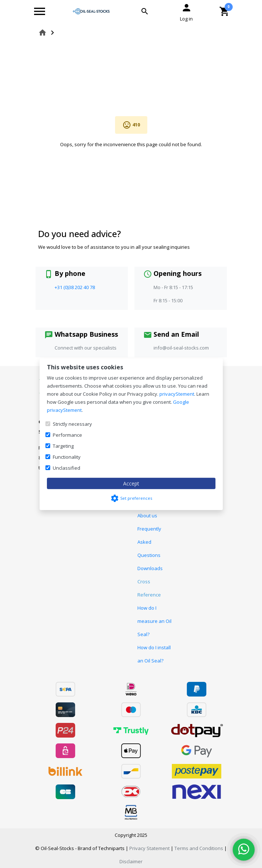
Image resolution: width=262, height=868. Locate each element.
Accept (131, 483)
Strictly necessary (72, 424)
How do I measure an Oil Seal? (154, 621)
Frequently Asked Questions (149, 542)
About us (147, 516)
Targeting (63, 446)
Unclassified (67, 468)
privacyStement (177, 394)
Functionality (67, 457)
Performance (67, 435)
